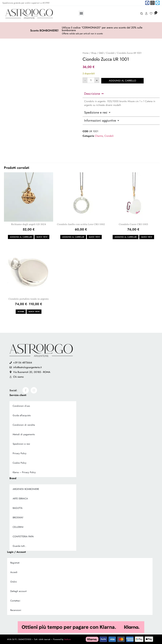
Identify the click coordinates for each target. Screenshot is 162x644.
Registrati (15, 563)
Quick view (42, 237)
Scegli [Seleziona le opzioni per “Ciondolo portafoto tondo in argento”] (21, 312)
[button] (81, 13)
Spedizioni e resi (21, 444)
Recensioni (16, 610)
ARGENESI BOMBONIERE (26, 489)
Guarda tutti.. (20, 546)
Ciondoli (110, 53)
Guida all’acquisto (22, 415)
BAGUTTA (18, 508)
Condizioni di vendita (24, 425)
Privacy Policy (20, 453)
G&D (101, 53)
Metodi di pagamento (24, 434)
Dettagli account (18, 591)
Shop (94, 53)
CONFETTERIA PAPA (23, 537)
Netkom (67, 639)
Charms (99, 135)
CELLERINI (18, 527)
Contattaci (15, 601)
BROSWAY (18, 518)
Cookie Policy (20, 463)
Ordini (14, 582)
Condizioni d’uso (21, 406)
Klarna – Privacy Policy (24, 472)
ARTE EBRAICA (20, 499)
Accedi (14, 572)
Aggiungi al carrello (123, 80)
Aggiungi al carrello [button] (21, 237)
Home (86, 53)
